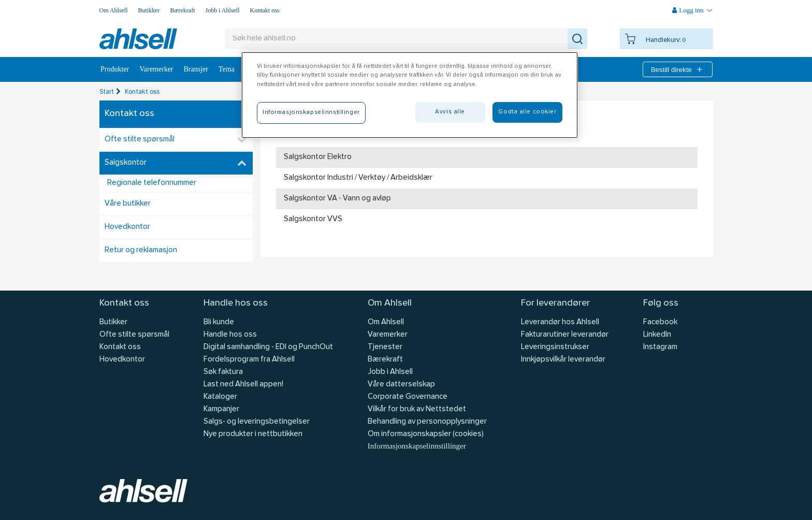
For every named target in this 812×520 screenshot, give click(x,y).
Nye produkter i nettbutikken (253, 434)
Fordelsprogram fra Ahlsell (249, 360)
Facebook (660, 322)
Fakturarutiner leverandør (565, 335)
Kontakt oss (265, 10)
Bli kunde (219, 322)
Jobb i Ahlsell (223, 10)
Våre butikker (128, 204)
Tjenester (385, 347)
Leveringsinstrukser (555, 347)
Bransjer (196, 69)
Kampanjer (221, 409)
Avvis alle (450, 112)
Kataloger (220, 397)
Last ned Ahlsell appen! (243, 385)
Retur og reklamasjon (141, 250)
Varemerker (156, 69)
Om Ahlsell (114, 10)
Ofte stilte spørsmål (140, 140)
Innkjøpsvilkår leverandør (563, 360)
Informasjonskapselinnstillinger (417, 446)
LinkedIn (657, 335)
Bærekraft (183, 10)
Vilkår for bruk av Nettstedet (417, 409)
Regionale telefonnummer (152, 183)
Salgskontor (126, 163)
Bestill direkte (678, 69)
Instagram (660, 347)
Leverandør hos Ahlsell (560, 322)
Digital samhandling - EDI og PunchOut (268, 347)
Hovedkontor (127, 227)
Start (107, 92)
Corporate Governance (408, 397)
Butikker (149, 10)
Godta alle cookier (527, 112)
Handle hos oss (230, 335)
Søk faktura (223, 372)
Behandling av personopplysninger (427, 422)
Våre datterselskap (401, 385)
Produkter (115, 69)
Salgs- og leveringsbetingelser (257, 422)
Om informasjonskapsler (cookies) (426, 434)
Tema (227, 69)
